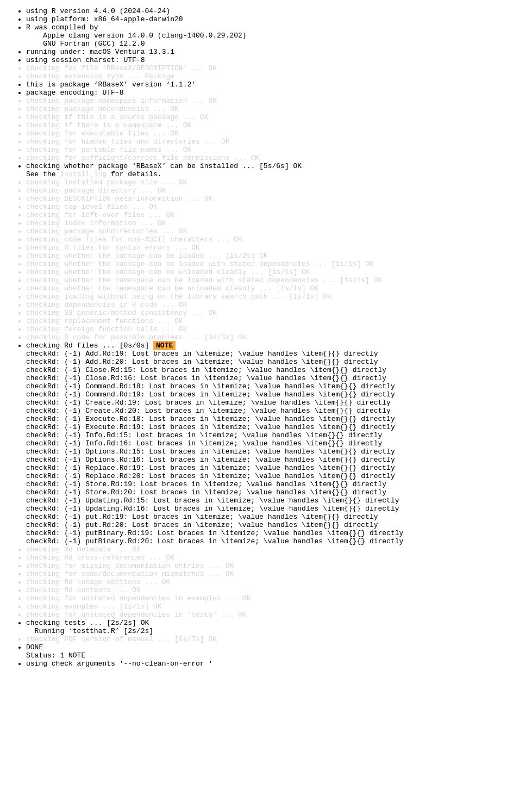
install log (83, 208)
